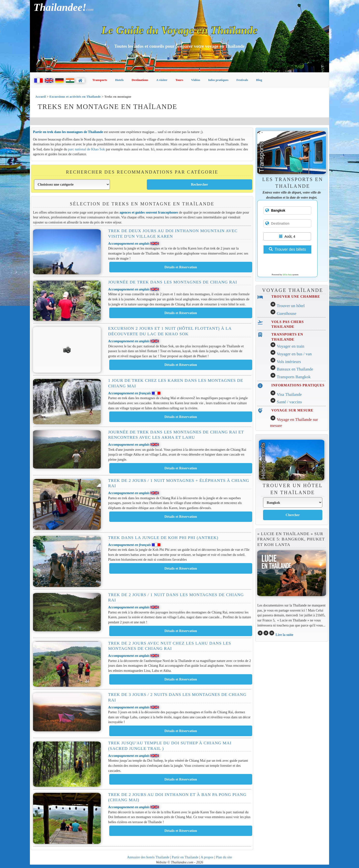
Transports (100, 80)
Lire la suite (284, 635)
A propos (207, 857)
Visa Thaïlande (289, 394)
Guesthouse (287, 313)
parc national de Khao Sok (86, 149)
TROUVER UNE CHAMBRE (296, 296)
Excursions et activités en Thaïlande (75, 97)
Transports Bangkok (294, 377)
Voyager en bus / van (294, 354)
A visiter (162, 80)
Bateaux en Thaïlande (295, 369)
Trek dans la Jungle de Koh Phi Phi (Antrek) (163, 538)
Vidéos (196, 80)
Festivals (242, 80)
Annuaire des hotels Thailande (148, 857)
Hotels (119, 80)
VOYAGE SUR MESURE (292, 410)
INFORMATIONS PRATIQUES (298, 385)
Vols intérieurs (289, 362)
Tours (179, 80)
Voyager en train (291, 346)
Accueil (41, 97)
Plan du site (224, 857)
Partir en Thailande (185, 857)
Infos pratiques (218, 80)
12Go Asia (287, 275)
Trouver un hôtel (291, 306)
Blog (259, 80)
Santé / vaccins (289, 402)
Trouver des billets (287, 249)
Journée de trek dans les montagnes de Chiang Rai (173, 282)
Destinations (140, 80)
